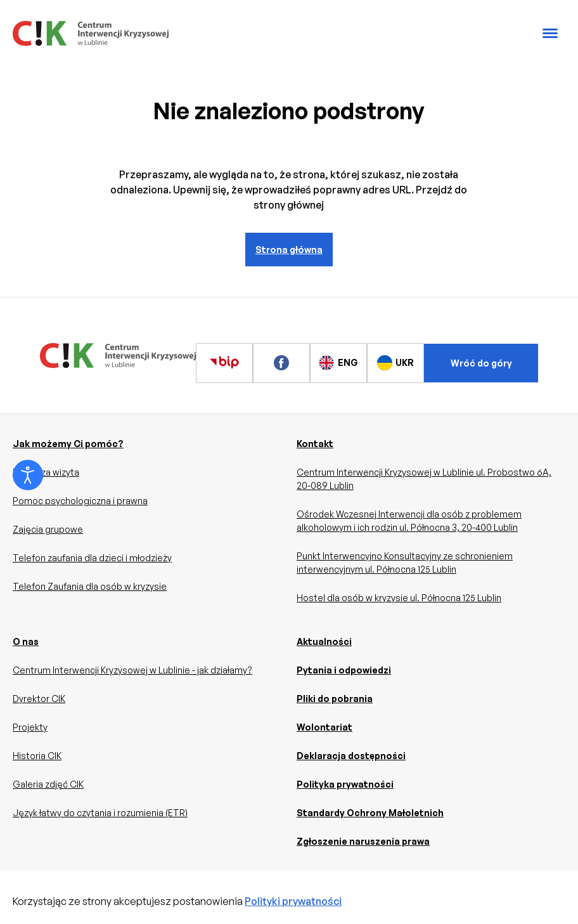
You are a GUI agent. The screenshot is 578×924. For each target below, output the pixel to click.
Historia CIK (37, 756)
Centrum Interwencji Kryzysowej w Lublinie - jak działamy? (132, 670)
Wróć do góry (481, 363)
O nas (26, 641)
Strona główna (289, 250)
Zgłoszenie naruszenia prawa (363, 841)
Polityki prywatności (293, 901)
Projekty (30, 727)
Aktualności (324, 641)
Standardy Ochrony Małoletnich (370, 813)
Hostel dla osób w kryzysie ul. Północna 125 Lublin (399, 598)
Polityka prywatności (345, 784)
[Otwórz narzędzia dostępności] (28, 475)
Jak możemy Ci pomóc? (68, 444)
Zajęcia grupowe (48, 529)
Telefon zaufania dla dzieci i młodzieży (92, 558)
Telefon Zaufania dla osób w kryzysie (90, 586)
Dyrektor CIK (39, 699)
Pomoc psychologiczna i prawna (80, 501)
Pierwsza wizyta (46, 472)
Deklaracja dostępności (351, 756)
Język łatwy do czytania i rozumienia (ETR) (100, 813)
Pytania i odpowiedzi (344, 670)
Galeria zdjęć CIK (48, 784)
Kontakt (315, 444)
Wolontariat (324, 727)
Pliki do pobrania (335, 699)
